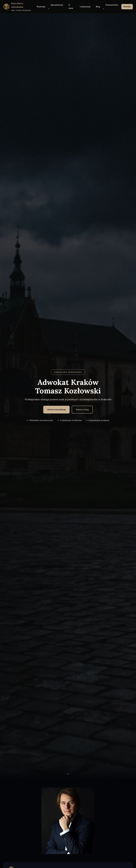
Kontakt (127, 7)
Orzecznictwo (112, 5)
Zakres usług (82, 410)
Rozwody (41, 7)
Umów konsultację (56, 410)
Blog (98, 7)
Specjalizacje (57, 5)
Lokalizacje (85, 7)
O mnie (71, 7)
